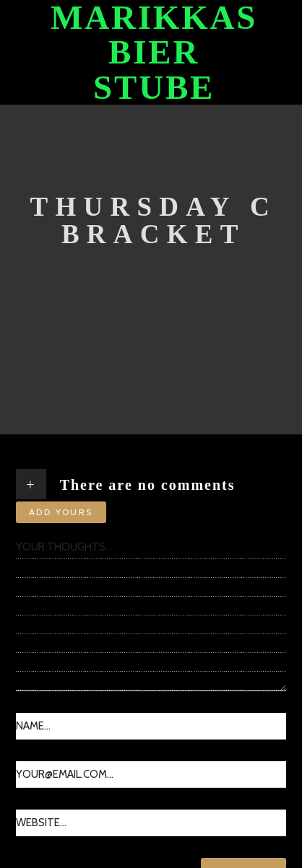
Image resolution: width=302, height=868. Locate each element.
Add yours (61, 512)
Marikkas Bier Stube (154, 52)
